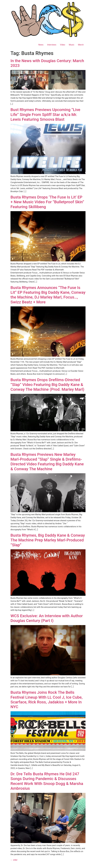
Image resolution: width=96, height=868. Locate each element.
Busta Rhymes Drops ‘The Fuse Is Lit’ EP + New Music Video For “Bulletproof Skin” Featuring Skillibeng (47, 202)
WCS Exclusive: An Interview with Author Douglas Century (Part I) (47, 618)
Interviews (52, 45)
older (14, 860)
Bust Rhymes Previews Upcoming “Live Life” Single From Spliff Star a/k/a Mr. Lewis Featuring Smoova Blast (45, 114)
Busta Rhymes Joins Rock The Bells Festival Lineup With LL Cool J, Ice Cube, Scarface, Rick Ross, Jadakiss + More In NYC (46, 700)
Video (63, 45)
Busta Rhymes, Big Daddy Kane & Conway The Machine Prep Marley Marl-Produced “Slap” (48, 540)
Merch (81, 45)
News (41, 45)
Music (72, 45)
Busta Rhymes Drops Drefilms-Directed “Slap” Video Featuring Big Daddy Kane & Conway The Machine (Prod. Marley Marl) (47, 385)
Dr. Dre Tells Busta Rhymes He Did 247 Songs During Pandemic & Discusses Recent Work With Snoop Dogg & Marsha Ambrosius (47, 781)
